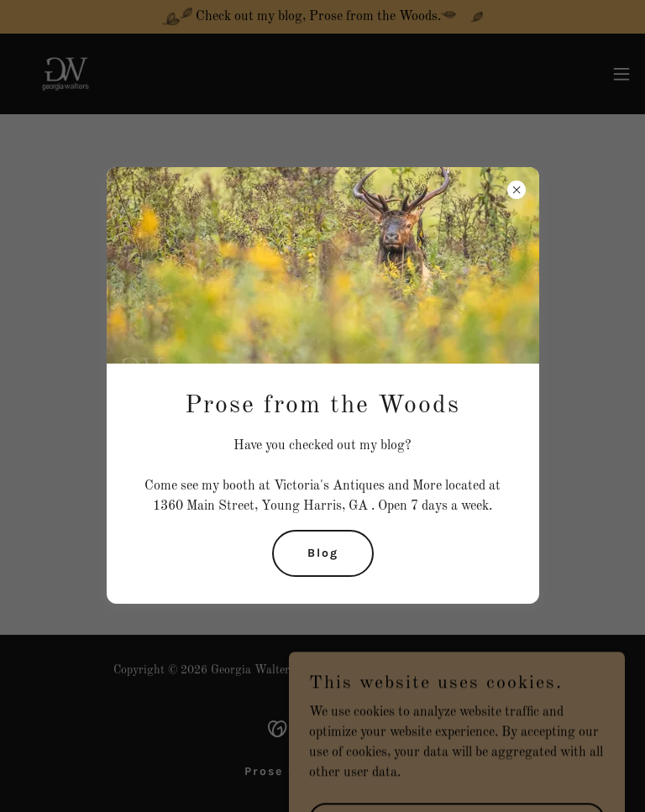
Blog (323, 553)
